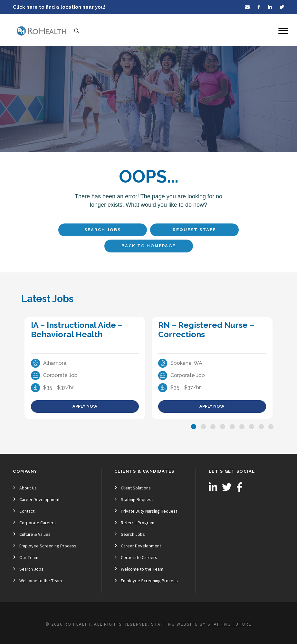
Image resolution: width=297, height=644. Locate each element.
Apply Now (85, 406)
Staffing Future (230, 624)
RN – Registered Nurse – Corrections (206, 330)
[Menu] (283, 31)
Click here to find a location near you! (59, 7)
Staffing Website (174, 624)
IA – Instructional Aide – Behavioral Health (77, 330)
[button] (194, 427)
